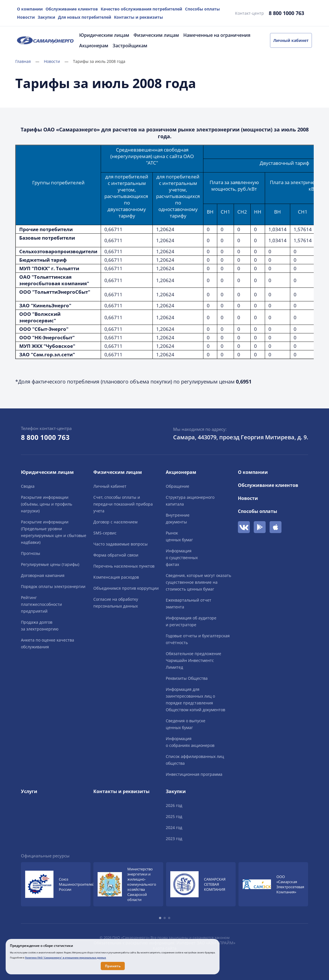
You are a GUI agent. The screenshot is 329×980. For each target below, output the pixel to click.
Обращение (178, 486)
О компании (30, 9)
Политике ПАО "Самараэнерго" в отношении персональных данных (65, 957)
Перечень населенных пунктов (124, 566)
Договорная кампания (43, 575)
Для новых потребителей (85, 17)
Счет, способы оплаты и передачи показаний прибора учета (123, 504)
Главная (27, 61)
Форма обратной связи (116, 555)
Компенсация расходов (116, 577)
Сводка (28, 486)
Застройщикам (130, 46)
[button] (160, 918)
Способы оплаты (202, 9)
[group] (56, 884)
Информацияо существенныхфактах (182, 558)
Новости (26, 17)
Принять (113, 966)
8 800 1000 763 (286, 13)
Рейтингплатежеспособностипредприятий (41, 604)
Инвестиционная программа (194, 774)
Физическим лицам (156, 35)
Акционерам (94, 46)
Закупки (46, 17)
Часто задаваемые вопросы (121, 544)
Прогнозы (31, 553)
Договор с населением (115, 522)
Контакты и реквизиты (138, 17)
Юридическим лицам (104, 35)
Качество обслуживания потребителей (141, 9)
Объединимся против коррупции (126, 588)
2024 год (174, 827)
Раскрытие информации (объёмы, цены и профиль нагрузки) (47, 504)
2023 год (174, 839)
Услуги (29, 791)
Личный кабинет (291, 40)
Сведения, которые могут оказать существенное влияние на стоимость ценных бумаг (198, 582)
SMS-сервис (105, 533)
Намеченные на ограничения (217, 35)
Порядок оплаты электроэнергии (53, 586)
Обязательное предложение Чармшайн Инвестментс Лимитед (193, 660)
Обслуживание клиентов (72, 9)
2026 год (174, 805)
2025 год (174, 816)
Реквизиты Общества (187, 678)
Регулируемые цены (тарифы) (50, 564)
